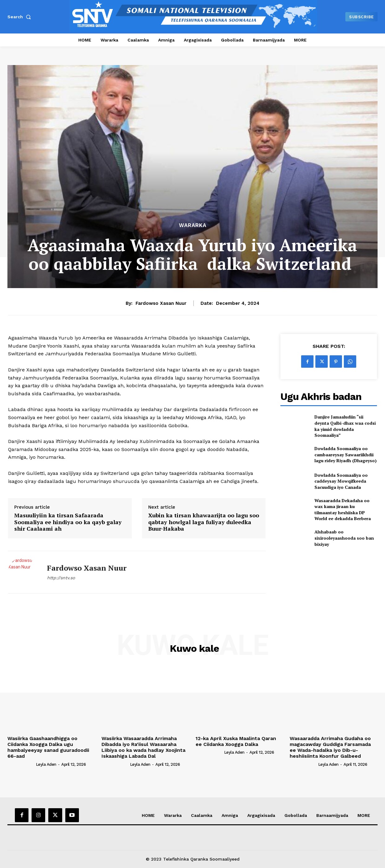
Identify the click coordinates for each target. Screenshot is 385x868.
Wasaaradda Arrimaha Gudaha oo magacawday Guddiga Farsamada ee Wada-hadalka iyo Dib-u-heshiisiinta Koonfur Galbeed (330, 747)
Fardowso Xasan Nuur (161, 303)
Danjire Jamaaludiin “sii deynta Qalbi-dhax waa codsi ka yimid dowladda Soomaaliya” (345, 426)
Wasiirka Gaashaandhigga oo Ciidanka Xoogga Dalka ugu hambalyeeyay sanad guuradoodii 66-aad (48, 747)
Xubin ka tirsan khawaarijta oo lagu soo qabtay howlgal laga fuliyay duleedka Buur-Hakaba (204, 522)
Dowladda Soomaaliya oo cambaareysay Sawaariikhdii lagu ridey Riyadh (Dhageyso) (346, 454)
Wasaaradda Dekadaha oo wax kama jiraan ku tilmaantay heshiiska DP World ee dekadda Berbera (343, 510)
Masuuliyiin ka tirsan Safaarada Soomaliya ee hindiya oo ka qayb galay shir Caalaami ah (68, 522)
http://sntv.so (61, 578)
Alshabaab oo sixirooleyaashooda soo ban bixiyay (344, 538)
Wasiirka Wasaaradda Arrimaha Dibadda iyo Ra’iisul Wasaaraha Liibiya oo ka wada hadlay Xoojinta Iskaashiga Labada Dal (143, 747)
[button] (20, 17)
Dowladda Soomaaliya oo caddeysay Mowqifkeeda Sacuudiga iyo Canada (341, 481)
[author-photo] (21, 764)
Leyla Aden (46, 764)
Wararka (193, 225)
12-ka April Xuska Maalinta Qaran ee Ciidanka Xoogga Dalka (236, 741)
